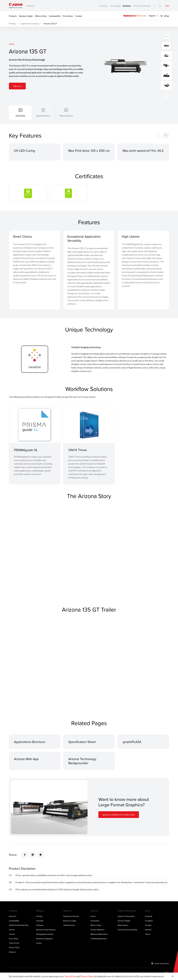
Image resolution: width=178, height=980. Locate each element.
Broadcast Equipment (44, 939)
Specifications (43, 116)
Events (93, 916)
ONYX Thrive (78, 450)
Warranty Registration (99, 934)
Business (127, 6)
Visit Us (12, 930)
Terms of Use (14, 943)
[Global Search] (160, 6)
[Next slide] (166, 37)
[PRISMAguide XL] (35, 425)
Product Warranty (97, 930)
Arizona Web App (26, 759)
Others (39, 943)
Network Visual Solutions (46, 930)
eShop (165, 16)
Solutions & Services (71, 916)
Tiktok (147, 934)
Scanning (40, 921)
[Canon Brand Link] (16, 6)
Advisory (12, 952)
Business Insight (26, 16)
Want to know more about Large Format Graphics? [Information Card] (124, 802)
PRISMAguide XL (26, 450)
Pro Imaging (116, 6)
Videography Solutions (45, 934)
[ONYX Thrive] (89, 425)
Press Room (68, 16)
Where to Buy (41, 16)
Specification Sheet (82, 742)
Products (13, 16)
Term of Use (70, 976)
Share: (13, 855)
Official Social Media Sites (19, 925)
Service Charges (124, 921)
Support (152, 16)
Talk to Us (17, 86)
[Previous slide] (166, 95)
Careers (12, 934)
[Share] (25, 855)
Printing (39, 916)
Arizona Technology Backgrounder (82, 761)
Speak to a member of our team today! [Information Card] (119, 815)
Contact (79, 16)
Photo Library (66, 116)
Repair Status (123, 925)
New (11, 44)
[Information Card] (49, 807)
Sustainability (55, 16)
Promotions (95, 921)
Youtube (148, 925)
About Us (13, 916)
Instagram (149, 921)
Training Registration (99, 939)
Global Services (69, 925)
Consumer (104, 6)
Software (40, 925)
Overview (20, 116)
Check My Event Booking (127, 930)
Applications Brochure (30, 742)
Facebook (149, 916)
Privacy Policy (14, 947)
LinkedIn (148, 930)
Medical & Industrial (142, 6)
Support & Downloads (126, 916)
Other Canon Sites (162, 963)
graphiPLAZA (132, 742)
